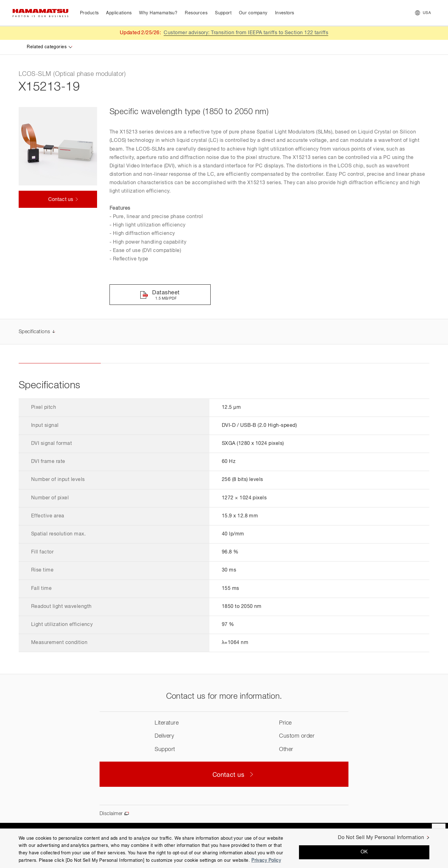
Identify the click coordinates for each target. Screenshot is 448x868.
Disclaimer (111, 814)
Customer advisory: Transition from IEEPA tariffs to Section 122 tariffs (246, 33)
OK (364, 852)
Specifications (35, 332)
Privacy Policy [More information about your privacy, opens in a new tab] (266, 861)
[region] (224, 848)
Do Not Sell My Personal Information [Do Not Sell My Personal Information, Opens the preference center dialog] (381, 838)
